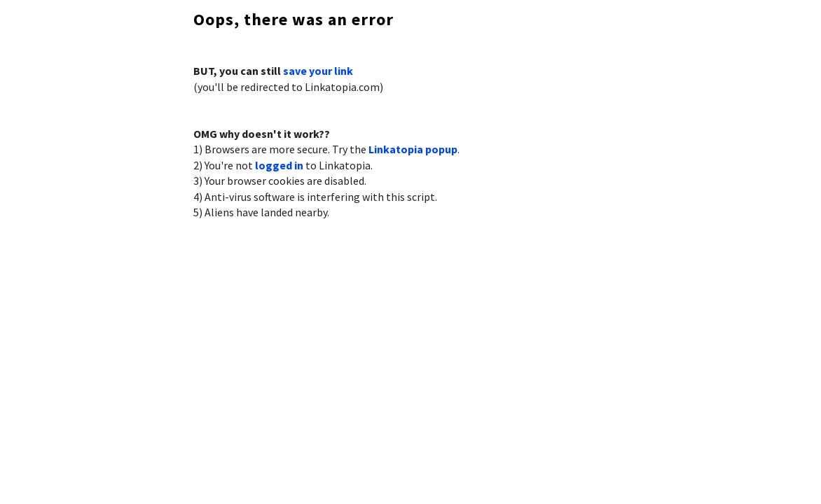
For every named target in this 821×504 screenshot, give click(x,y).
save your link (318, 71)
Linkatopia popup (413, 149)
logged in (279, 165)
